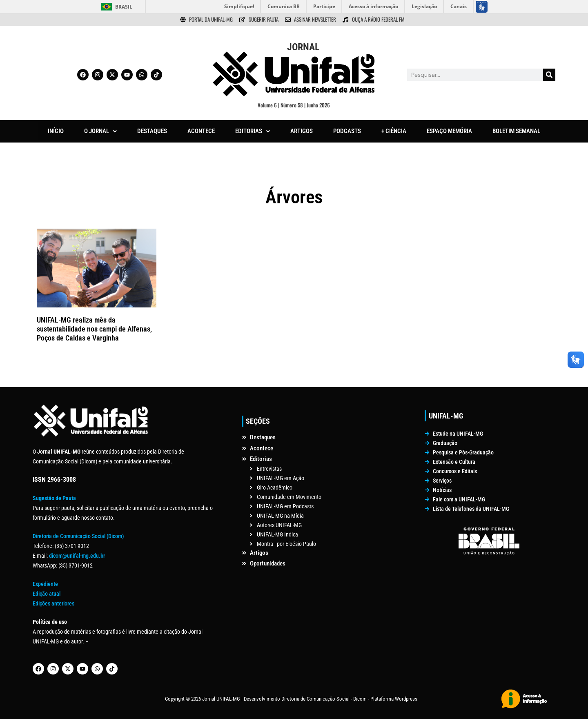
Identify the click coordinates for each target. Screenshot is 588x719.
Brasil (124, 7)
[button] (100, 131)
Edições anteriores (53, 603)
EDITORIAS (253, 131)
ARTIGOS (302, 131)
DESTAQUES (152, 131)
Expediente (45, 584)
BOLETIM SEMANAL (516, 131)
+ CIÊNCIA (394, 131)
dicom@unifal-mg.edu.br (77, 556)
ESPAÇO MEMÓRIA (449, 131)
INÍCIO (56, 131)
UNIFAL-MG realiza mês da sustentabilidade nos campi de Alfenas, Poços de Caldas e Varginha (94, 329)
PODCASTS (347, 131)
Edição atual (47, 594)
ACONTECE (201, 131)
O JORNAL (100, 131)
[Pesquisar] (549, 75)
